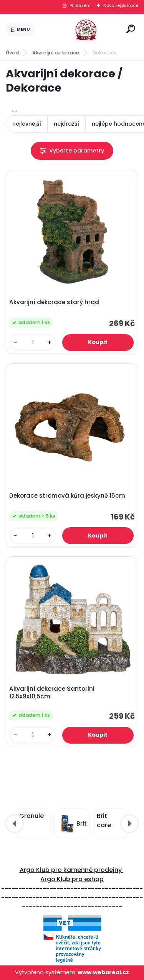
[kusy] (33, 342)
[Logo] (79, 29)
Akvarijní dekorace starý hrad (54, 302)
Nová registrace (121, 5)
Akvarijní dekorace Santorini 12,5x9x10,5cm (52, 693)
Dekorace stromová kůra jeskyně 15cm (67, 496)
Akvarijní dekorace (56, 53)
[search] (131, 29)
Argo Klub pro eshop (72, 879)
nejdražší (66, 124)
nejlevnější (27, 124)
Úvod (12, 53)
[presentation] (15, 824)
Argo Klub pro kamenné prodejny (71, 870)
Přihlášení (80, 5)
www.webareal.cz (103, 972)
